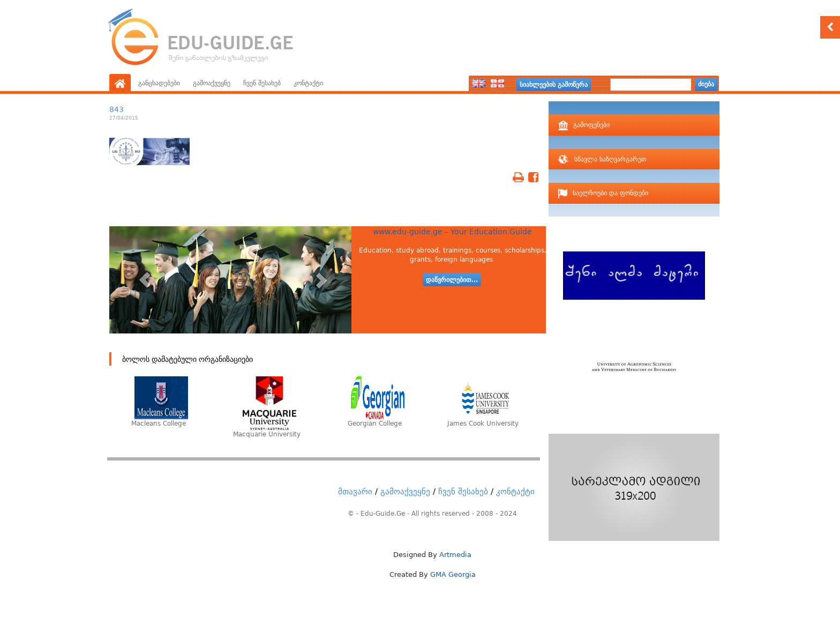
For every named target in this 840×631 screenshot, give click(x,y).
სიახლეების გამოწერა (554, 85)
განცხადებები (159, 83)
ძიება (706, 84)
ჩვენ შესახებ (262, 83)
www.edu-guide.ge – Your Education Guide (452, 232)
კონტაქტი (308, 83)
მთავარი (355, 492)
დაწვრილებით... (452, 280)
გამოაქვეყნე (212, 83)
